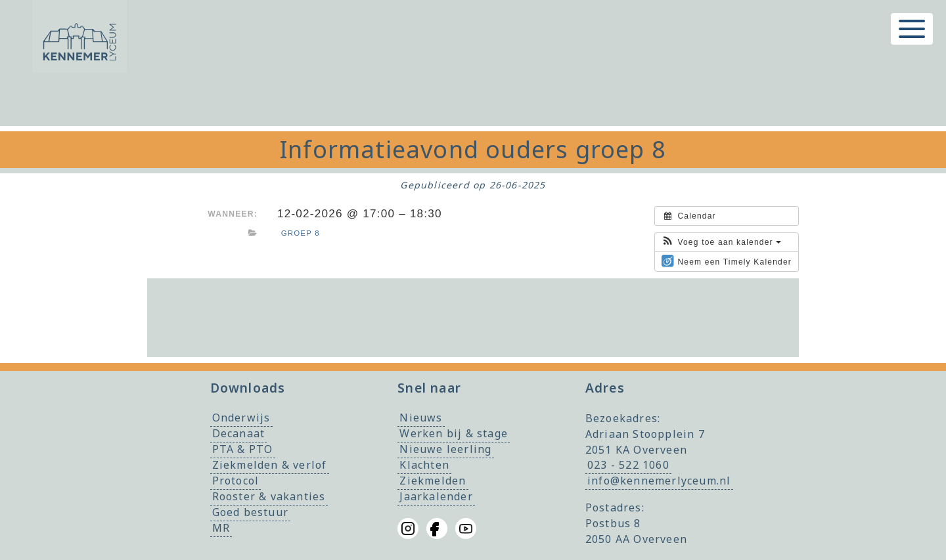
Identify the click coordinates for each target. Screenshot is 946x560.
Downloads (248, 388)
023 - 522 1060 (628, 465)
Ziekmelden (433, 481)
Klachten (424, 465)
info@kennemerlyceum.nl (659, 481)
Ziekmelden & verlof (270, 465)
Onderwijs (241, 418)
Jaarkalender (436, 497)
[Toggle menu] (912, 29)
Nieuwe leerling (445, 450)
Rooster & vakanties (269, 497)
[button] (721, 242)
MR (221, 528)
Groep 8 (301, 233)
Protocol (236, 481)
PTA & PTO (243, 450)
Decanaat (239, 434)
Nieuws (421, 418)
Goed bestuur (250, 513)
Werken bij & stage (454, 434)
